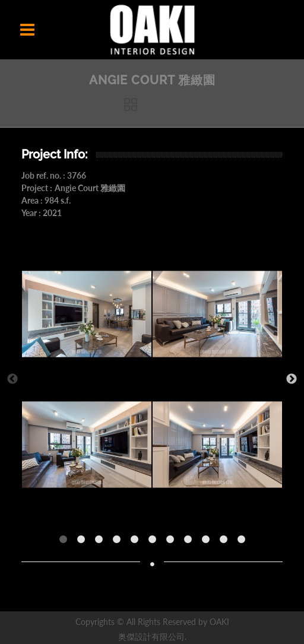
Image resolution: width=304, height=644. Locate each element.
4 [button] (119, 543)
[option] (87, 379)
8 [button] (191, 543)
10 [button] (226, 543)
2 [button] (84, 543)
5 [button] (137, 543)
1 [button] (66, 543)
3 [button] (102, 543)
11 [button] (244, 543)
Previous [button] (12, 379)
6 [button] (155, 543)
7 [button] (173, 543)
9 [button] (208, 543)
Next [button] (292, 379)
